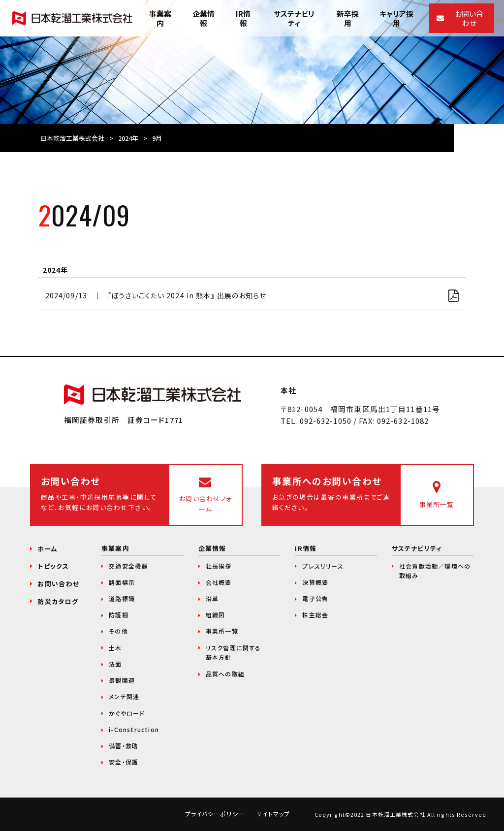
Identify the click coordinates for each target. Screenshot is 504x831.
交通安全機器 (128, 566)
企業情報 (212, 548)
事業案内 (115, 548)
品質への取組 (225, 674)
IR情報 (305, 548)
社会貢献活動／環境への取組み (435, 571)
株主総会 (315, 615)
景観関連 (122, 680)
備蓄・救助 (124, 746)
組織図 (216, 615)
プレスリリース (323, 566)
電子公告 (315, 598)
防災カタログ (58, 601)
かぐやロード (127, 713)
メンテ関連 (124, 696)
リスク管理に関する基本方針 (234, 653)
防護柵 (119, 615)
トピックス (53, 566)
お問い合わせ (58, 584)
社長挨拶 (219, 566)
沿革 (212, 598)
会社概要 (219, 582)
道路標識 (122, 598)
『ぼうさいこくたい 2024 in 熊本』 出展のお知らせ (187, 295)
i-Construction (134, 729)
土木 (115, 648)
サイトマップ (273, 814)
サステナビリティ (417, 548)
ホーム (47, 549)
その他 (118, 631)
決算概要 (315, 582)
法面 (115, 664)
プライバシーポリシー (215, 814)
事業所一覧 (222, 631)
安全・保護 (124, 762)
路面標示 (122, 582)
